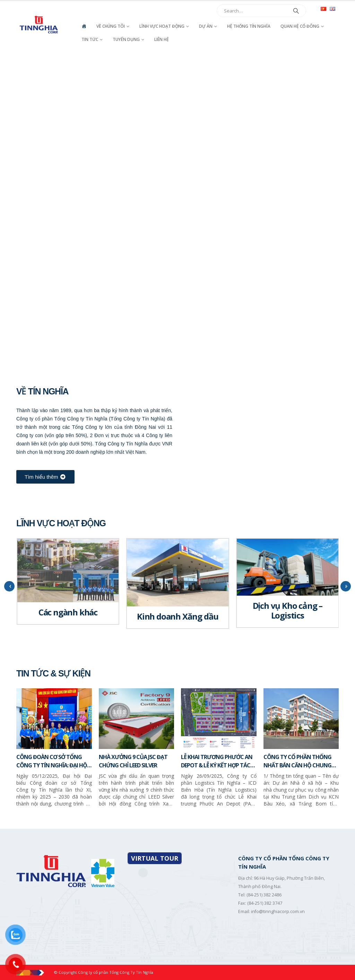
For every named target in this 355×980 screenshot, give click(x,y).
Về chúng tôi (111, 26)
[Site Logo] (39, 25)
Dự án (206, 26)
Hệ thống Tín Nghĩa (249, 26)
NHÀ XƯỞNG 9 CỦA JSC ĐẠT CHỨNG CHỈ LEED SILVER (133, 761)
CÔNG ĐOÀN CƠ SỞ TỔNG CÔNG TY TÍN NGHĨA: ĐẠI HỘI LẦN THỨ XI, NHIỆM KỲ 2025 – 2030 (52, 761)
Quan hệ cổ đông (300, 26)
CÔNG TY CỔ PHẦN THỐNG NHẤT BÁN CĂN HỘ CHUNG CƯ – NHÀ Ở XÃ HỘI (297, 761)
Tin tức (90, 39)
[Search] (296, 11)
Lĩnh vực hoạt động (162, 26)
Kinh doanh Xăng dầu (178, 616)
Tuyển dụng (126, 39)
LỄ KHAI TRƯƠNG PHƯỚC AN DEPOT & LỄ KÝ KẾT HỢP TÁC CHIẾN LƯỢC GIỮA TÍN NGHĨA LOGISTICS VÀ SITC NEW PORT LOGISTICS (218, 761)
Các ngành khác (68, 612)
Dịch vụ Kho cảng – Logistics (288, 610)
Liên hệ (162, 39)
